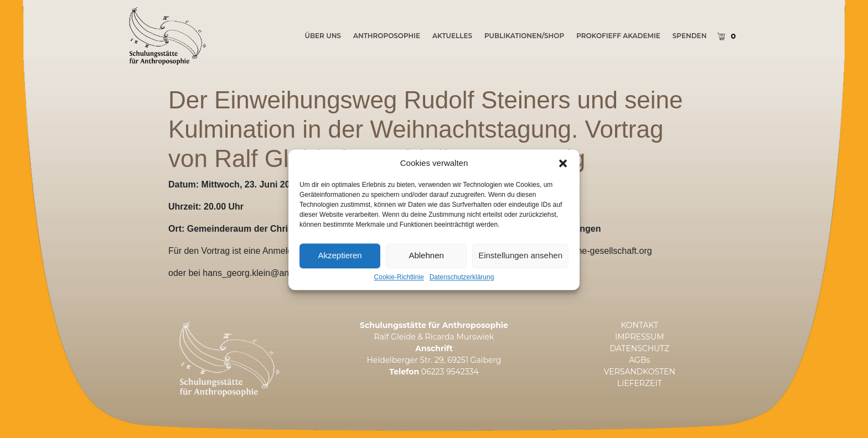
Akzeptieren (340, 270)
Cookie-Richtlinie (399, 292)
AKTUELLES (452, 36)
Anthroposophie (387, 36)
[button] (563, 178)
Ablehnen (426, 270)
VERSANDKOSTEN (640, 372)
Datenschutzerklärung (462, 292)
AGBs (639, 360)
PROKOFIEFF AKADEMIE (618, 36)
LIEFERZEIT (640, 383)
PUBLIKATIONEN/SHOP (524, 36)
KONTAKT (639, 325)
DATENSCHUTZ (639, 348)
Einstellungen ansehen (520, 270)
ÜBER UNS (322, 36)
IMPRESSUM (640, 337)
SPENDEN (690, 36)
